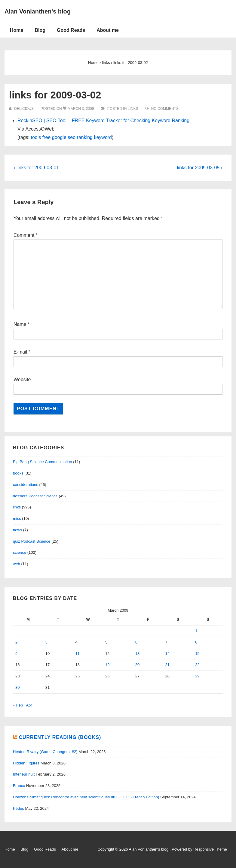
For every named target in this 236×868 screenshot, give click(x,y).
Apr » (31, 705)
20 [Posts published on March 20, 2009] (137, 665)
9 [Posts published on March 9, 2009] (16, 654)
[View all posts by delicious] (22, 109)
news (17, 530)
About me (108, 30)
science (20, 552)
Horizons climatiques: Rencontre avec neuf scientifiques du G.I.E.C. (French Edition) (86, 797)
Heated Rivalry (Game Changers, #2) (45, 752)
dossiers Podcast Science (35, 496)
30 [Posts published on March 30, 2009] (17, 687)
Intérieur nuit (24, 774)
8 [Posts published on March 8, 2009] (196, 642)
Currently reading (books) (60, 737)
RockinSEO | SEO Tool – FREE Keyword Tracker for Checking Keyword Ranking (103, 121)
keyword (103, 137)
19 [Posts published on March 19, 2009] (107, 665)
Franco (19, 786)
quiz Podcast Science (32, 541)
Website (22, 380)
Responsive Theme (210, 849)
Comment (26, 235)
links (133, 109)
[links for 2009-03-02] (81, 109)
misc (17, 518)
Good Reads (71, 30)
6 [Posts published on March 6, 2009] (136, 642)
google (59, 137)
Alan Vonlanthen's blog (38, 11)
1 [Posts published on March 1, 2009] (196, 631)
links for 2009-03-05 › (200, 168)
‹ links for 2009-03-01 (36, 168)
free (47, 137)
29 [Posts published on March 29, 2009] (197, 676)
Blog (40, 30)
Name (20, 324)
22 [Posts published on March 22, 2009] (197, 665)
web (17, 564)
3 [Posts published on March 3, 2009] (46, 642)
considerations (26, 485)
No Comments (165, 109)
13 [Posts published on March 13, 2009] (137, 654)
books (18, 473)
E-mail (20, 352)
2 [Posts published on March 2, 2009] (16, 642)
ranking (85, 137)
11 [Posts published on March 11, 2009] (77, 654)
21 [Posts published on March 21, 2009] (167, 665)
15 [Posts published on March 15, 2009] (197, 654)
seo (72, 137)
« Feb (18, 705)
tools (36, 137)
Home (17, 30)
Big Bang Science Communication (43, 462)
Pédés (18, 808)
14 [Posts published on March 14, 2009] (167, 654)
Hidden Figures (26, 763)
